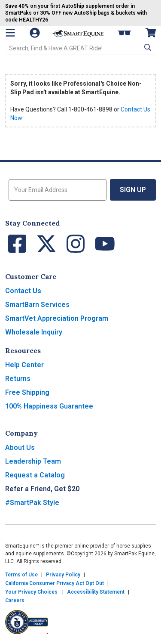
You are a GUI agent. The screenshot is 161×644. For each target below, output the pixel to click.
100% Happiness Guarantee (49, 406)
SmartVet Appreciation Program (57, 318)
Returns (18, 379)
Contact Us (23, 291)
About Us (20, 447)
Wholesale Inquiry (34, 332)
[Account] (36, 33)
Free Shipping (27, 392)
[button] (147, 47)
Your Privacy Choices (31, 592)
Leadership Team (33, 461)
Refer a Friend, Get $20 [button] (42, 489)
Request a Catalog (35, 475)
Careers (15, 601)
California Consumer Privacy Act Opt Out (55, 583)
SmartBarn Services (37, 305)
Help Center (24, 365)
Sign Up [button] (133, 190)
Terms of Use (21, 575)
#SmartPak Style (32, 503)
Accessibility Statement (96, 592)
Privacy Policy (63, 575)
